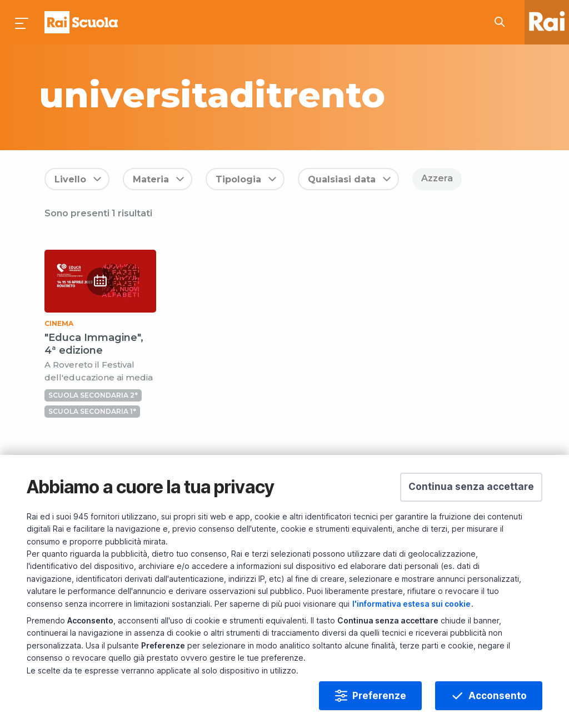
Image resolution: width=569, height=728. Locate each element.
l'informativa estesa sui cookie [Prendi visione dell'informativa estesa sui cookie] (411, 604)
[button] (471, 487)
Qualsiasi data (342, 179)
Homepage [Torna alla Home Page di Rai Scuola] (81, 22)
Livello (70, 179)
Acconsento (498, 696)
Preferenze (379, 696)
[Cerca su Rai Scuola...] (503, 22)
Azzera (437, 178)
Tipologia (238, 179)
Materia (151, 179)
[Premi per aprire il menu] (22, 22)
